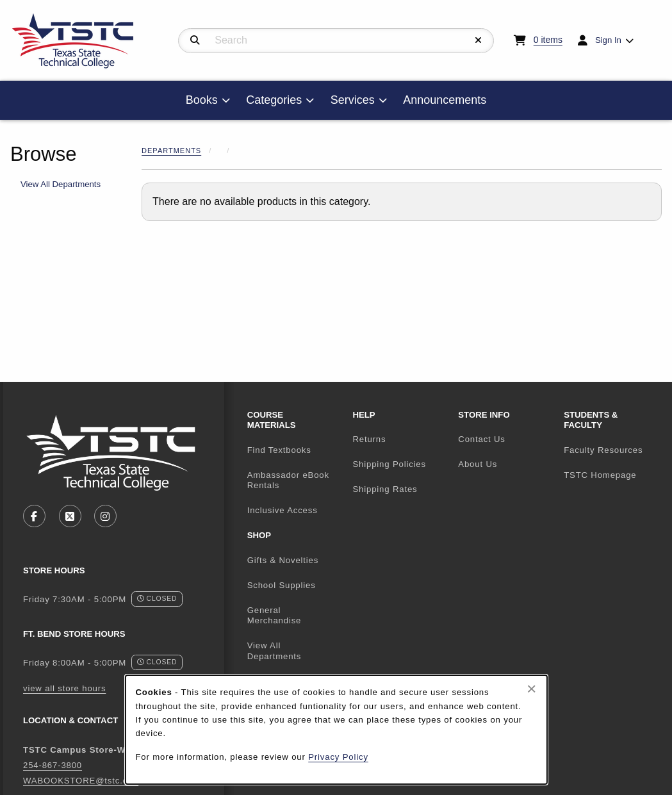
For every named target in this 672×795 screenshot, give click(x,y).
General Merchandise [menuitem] (275, 616)
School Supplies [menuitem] (282, 585)
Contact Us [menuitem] (481, 439)
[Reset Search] (479, 40)
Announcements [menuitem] (445, 100)
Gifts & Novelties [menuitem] (283, 560)
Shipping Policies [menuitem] (389, 464)
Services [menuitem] (353, 100)
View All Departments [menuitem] (275, 651)
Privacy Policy (338, 757)
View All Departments (61, 184)
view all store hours (64, 688)
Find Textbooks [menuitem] (279, 450)
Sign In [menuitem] (608, 40)
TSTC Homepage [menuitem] (611, 475)
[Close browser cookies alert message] (531, 689)
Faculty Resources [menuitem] (603, 450)
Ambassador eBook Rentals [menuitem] (288, 480)
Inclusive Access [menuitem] (283, 510)
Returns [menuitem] (369, 439)
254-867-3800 (53, 765)
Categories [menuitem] (274, 100)
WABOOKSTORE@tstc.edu (81, 781)
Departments (171, 151)
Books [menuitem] (202, 100)
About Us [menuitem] (478, 464)
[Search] (195, 40)
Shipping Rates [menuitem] (385, 489)
